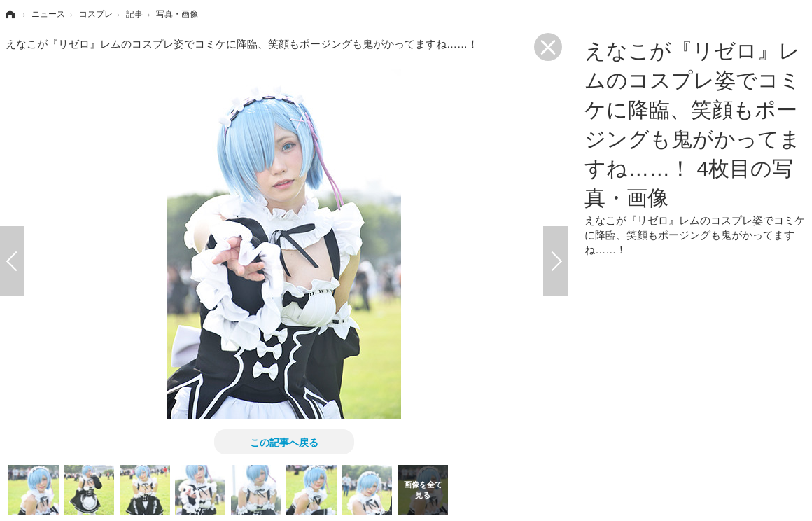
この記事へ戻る (284, 442)
